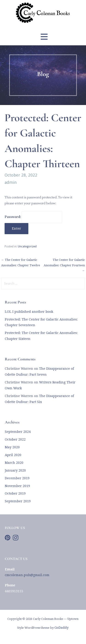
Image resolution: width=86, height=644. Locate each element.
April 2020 (13, 455)
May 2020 (12, 447)
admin (11, 182)
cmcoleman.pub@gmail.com (27, 575)
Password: (33, 217)
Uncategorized (27, 246)
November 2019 (17, 486)
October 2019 (15, 493)
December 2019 (17, 478)
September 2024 (18, 432)
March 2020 (14, 463)
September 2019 (18, 501)
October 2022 (15, 439)
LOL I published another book (29, 312)
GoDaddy (62, 628)
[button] (44, 37)
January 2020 (15, 470)
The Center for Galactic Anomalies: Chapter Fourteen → (64, 265)
